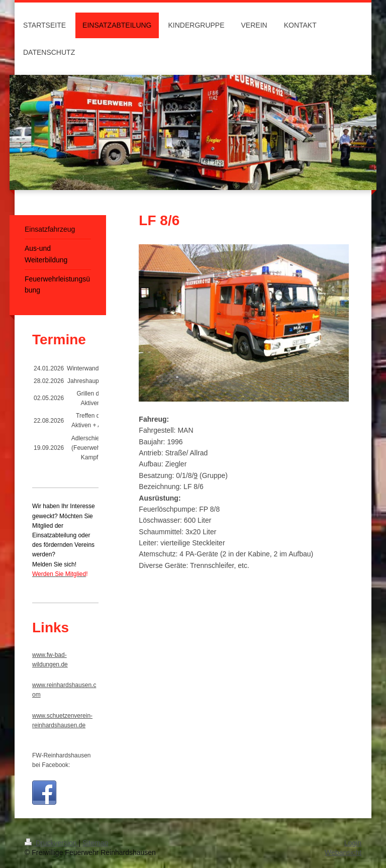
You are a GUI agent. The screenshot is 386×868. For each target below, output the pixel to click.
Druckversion (52, 843)
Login (353, 843)
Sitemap (95, 843)
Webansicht (343, 852)
